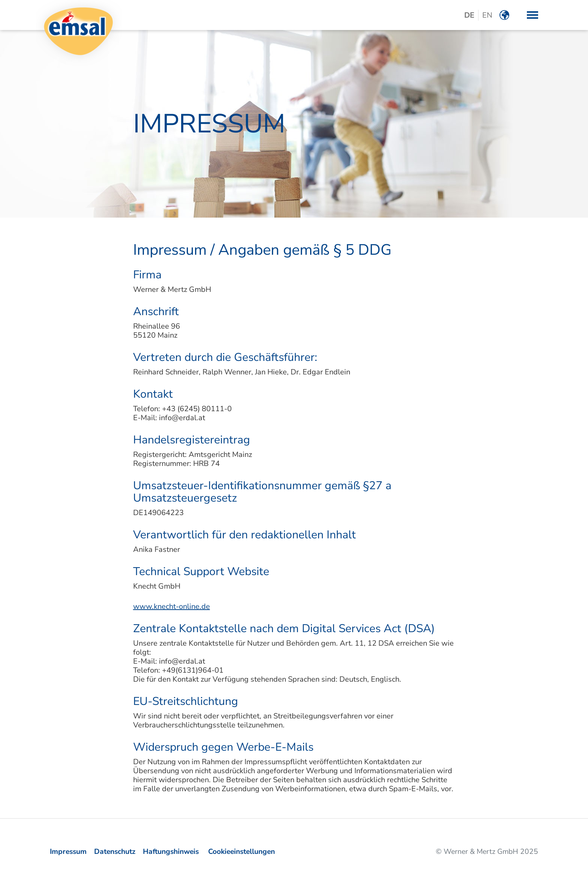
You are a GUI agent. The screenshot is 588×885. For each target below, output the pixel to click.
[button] (532, 15)
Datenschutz (115, 852)
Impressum (68, 852)
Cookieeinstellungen (241, 852)
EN (487, 15)
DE (469, 15)
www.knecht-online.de (172, 606)
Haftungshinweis (171, 852)
